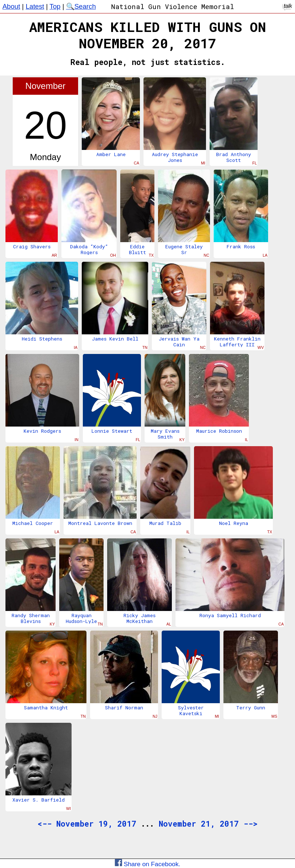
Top (55, 6)
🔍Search (81, 6)
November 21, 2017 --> (208, 824)
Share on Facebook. (148, 864)
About (11, 6)
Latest (35, 6)
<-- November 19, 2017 (87, 824)
